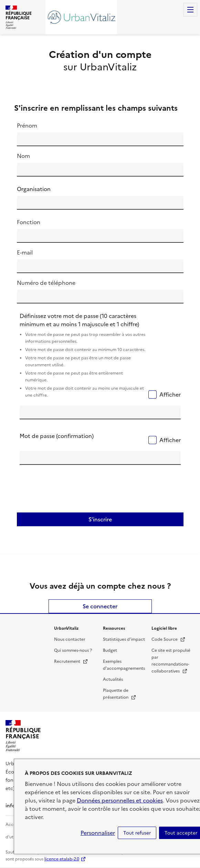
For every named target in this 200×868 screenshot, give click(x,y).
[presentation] (72, 491)
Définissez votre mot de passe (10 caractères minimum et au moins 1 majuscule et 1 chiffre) (83, 356)
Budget (110, 650)
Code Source (169, 639)
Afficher (170, 395)
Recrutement (71, 661)
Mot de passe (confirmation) (57, 436)
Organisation (34, 189)
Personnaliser (98, 833)
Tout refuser (137, 833)
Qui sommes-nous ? (73, 650)
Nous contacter (70, 639)
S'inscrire (100, 519)
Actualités (113, 679)
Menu (190, 10)
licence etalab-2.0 (62, 859)
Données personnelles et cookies (120, 800)
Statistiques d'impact (124, 639)
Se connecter (100, 606)
